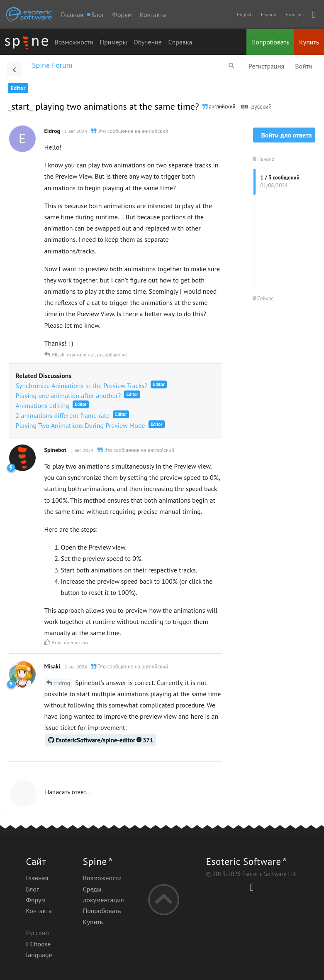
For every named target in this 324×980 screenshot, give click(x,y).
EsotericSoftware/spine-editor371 (101, 740)
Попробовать (270, 42)
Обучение (148, 42)
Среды (92, 889)
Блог (32, 889)
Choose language (39, 949)
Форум (122, 15)
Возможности (74, 42)
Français (295, 14)
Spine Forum (52, 65)
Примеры (114, 42)
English (245, 14)
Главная (72, 15)
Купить (309, 42)
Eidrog (62, 683)
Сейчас (263, 298)
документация (104, 900)
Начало (264, 159)
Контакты (153, 15)
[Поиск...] (231, 66)
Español (269, 14)
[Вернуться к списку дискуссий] (14, 69)
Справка (180, 42)
